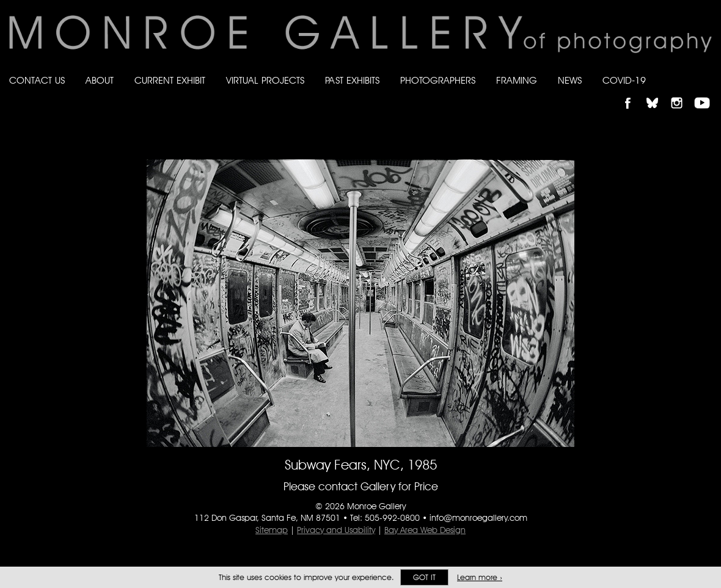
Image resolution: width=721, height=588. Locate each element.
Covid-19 (624, 80)
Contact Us (37, 80)
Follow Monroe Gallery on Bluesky (658, 93)
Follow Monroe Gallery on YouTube (706, 93)
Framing (517, 80)
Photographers (438, 80)
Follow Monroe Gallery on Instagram (682, 93)
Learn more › (480, 577)
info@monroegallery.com (478, 518)
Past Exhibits (352, 80)
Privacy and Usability (336, 530)
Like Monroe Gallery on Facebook (633, 93)
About (100, 80)
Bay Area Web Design (425, 530)
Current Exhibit (170, 80)
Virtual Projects (265, 80)
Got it (424, 577)
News (570, 80)
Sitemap (272, 530)
